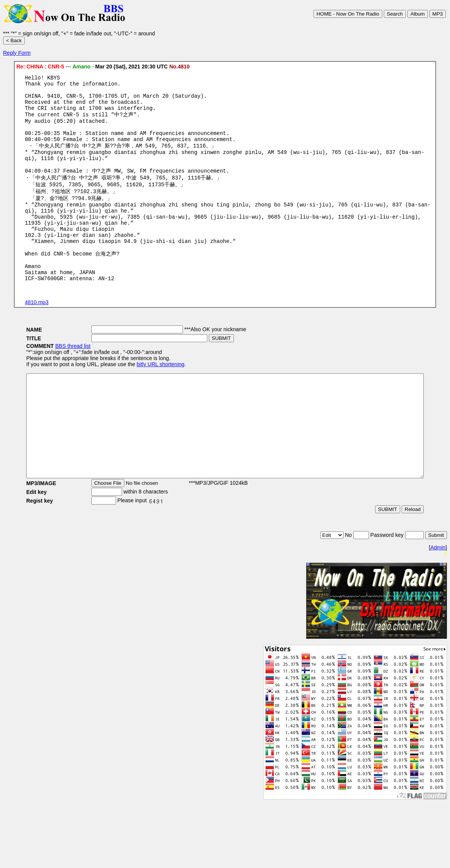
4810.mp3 (37, 337)
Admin (438, 603)
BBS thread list (50, 381)
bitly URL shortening (138, 399)
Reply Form (17, 53)
